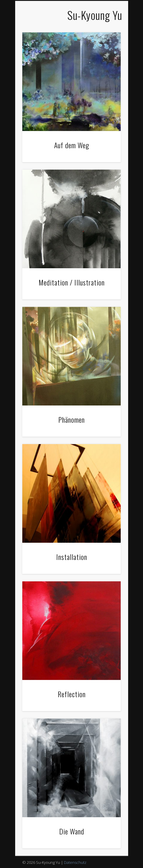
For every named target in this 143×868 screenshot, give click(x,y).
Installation (72, 557)
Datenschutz (75, 862)
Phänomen (71, 419)
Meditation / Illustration (72, 282)
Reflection (72, 694)
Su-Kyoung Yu (95, 15)
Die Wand (72, 831)
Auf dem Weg (72, 145)
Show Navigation (27, 16)
